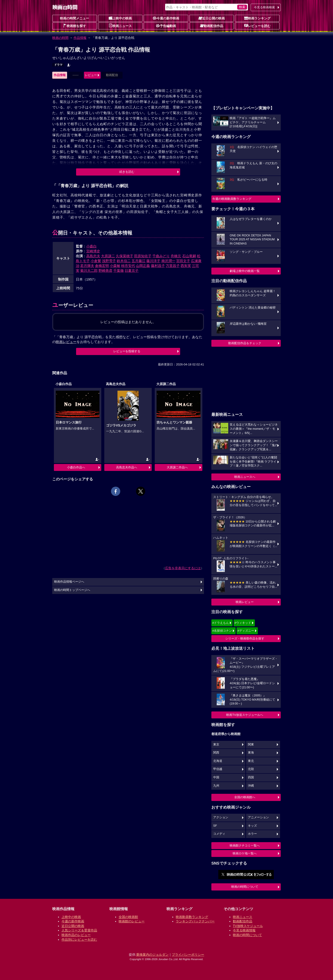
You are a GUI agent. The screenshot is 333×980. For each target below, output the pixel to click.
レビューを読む (257, 26)
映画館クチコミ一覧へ (245, 846)
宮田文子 (183, 261)
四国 (251, 777)
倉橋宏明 (102, 266)
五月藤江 (139, 261)
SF (215, 826)
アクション (221, 817)
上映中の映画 (120, 18)
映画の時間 (60, 38)
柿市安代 (128, 266)
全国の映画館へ (245, 797)
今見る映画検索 (264, 7)
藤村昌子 (158, 266)
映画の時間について (245, 887)
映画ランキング (257, 18)
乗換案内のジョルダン (152, 955)
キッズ (252, 826)
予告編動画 (166, 26)
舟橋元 (176, 256)
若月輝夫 (87, 266)
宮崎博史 (93, 251)
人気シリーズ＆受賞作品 (79, 930)
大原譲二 (108, 256)
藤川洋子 (153, 261)
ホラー (252, 834)
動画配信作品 (212, 26)
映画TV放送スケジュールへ (245, 715)
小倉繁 (96, 261)
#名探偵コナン (222, 631)
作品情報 (80, 38)
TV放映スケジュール (248, 926)
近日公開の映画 (212, 18)
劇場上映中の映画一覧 (245, 271)
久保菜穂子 (125, 256)
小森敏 (115, 266)
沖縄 (251, 786)
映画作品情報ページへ (69, 582)
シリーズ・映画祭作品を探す (245, 638)
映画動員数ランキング (192, 917)
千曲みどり (161, 256)
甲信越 (218, 769)
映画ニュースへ (245, 477)
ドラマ (58, 65)
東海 (251, 753)
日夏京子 (132, 271)
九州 (216, 786)
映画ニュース (120, 26)
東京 (216, 745)
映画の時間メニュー (74, 18)
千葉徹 (119, 271)
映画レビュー (245, 602)
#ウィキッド (243, 623)
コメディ (219, 834)
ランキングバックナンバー (195, 921)
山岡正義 (143, 266)
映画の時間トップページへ (72, 590)
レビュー (91, 75)
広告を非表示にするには (183, 568)
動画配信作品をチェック (245, 343)
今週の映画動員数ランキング (232, 199)
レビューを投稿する (127, 351)
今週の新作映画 (166, 18)
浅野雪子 (109, 261)
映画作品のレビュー (76, 935)
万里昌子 (173, 266)
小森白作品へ (76, 467)
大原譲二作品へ (177, 467)
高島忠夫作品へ (127, 467)
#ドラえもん (221, 623)
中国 (216, 777)
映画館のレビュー (132, 921)
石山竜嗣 (189, 256)
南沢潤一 (168, 261)
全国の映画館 (128, 917)
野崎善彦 (105, 271)
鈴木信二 (124, 261)
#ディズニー (246, 631)
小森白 (91, 246)
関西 (216, 753)
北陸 (251, 769)
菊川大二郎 (89, 271)
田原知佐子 (143, 256)
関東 (251, 745)
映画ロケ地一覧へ (245, 853)
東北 (251, 761)
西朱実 (186, 266)
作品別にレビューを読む (79, 940)
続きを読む (127, 172)
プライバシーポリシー (188, 955)
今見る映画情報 (244, 930)
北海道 (218, 761)
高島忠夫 (93, 256)
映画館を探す (74, 26)
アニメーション (258, 817)
